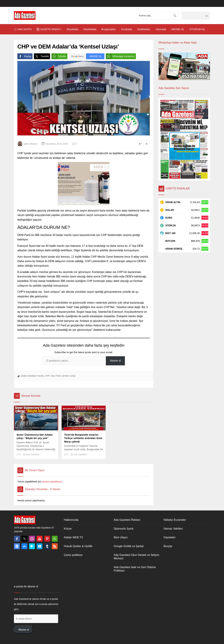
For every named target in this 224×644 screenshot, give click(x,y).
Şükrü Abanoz (30, 144)
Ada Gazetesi (33, 454)
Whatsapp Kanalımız (120, 56)
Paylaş (24, 56)
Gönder (59, 56)
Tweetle (41, 56)
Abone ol (115, 361)
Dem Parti (56, 376)
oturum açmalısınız (52, 482)
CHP (47, 376)
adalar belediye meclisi (32, 376)
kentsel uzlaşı (69, 376)
